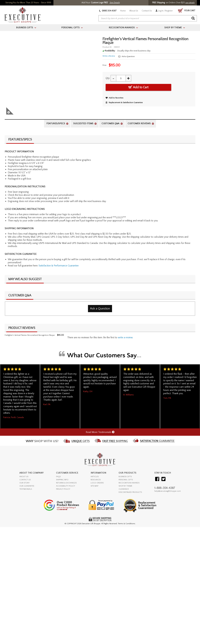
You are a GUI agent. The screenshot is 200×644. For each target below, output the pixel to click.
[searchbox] (148, 18)
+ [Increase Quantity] (128, 78)
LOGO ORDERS (97, 483)
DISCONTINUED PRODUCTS (130, 492)
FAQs (58, 477)
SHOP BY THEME (125, 486)
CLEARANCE (124, 489)
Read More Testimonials (100, 432)
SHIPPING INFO (62, 480)
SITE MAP (94, 486)
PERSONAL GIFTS (126, 480)
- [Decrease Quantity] (113, 78)
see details (190, 3)
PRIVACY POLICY (63, 489)
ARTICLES (95, 477)
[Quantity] (121, 78)
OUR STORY (24, 483)
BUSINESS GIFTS (125, 477)
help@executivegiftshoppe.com (168, 491)
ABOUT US (24, 477)
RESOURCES (96, 480)
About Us (134, 11)
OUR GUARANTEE (27, 486)
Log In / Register (164, 11)
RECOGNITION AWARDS (129, 483)
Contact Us (147, 11)
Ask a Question (128, 56)
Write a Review (109, 56)
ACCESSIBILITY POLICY (66, 486)
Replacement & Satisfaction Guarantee (124, 102)
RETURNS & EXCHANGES (66, 483)
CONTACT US (25, 480)
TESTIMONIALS (26, 489)
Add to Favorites (114, 98)
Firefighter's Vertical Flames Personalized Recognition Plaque (30, 335)
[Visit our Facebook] (157, 479)
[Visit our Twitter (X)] (163, 479)
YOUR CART (187, 11)
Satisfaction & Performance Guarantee (59, 266)
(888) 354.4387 (108, 11)
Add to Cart (138, 87)
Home (123, 11)
